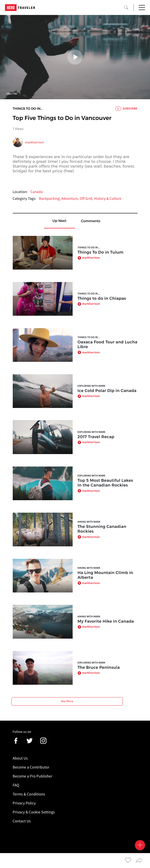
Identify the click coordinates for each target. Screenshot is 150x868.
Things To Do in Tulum (101, 252)
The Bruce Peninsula (99, 668)
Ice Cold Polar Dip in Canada (107, 391)
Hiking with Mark (89, 522)
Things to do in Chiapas (102, 299)
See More (67, 701)
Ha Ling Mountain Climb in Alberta (105, 575)
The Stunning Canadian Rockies (102, 529)
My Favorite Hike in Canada (106, 622)
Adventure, (71, 199)
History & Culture (108, 199)
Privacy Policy (24, 803)
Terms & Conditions (29, 794)
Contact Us (22, 821)
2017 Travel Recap (96, 437)
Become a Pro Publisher (33, 776)
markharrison (35, 142)
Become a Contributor (31, 767)
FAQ (16, 785)
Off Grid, (87, 199)
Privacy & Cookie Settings (34, 812)
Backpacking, (50, 199)
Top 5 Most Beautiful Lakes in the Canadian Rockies (105, 483)
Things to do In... (28, 109)
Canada (37, 192)
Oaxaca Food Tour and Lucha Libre (108, 345)
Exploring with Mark (92, 386)
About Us (20, 758)
